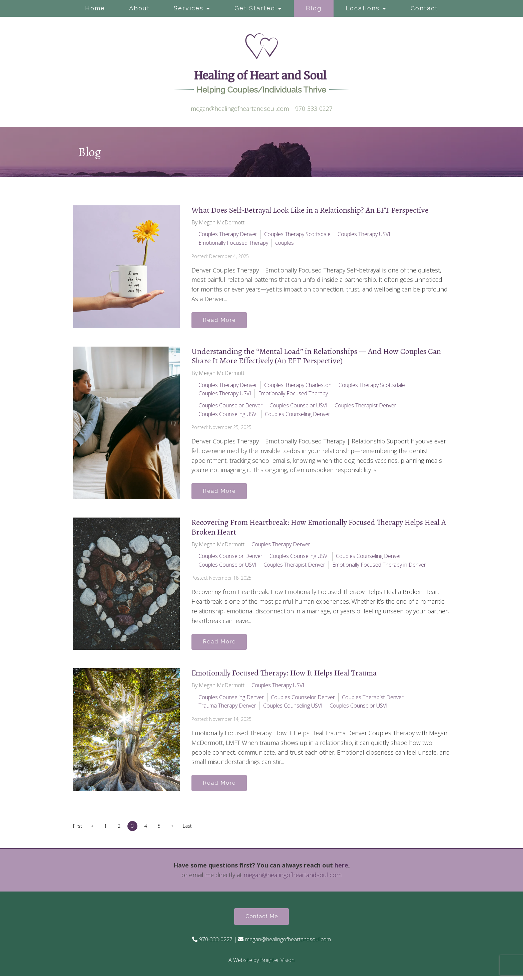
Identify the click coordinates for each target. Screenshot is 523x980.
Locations (363, 8)
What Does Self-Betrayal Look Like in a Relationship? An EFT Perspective (310, 210)
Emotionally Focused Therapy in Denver (379, 566)
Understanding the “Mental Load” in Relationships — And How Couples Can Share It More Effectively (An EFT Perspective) (316, 357)
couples (285, 243)
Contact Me (262, 920)
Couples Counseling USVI (228, 415)
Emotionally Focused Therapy (233, 243)
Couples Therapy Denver (228, 234)
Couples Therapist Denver (365, 406)
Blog (314, 8)
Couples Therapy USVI (364, 234)
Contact (424, 8)
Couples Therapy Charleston (298, 386)
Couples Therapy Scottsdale (297, 234)
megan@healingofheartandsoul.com (240, 109)
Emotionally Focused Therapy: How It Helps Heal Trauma (284, 675)
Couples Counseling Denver (298, 415)
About (139, 8)
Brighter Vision (277, 964)
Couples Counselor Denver (230, 406)
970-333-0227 (314, 109)
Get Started (255, 8)
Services (189, 8)
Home (95, 8)
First (78, 829)
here (341, 868)
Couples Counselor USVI (299, 406)
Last (191, 829)
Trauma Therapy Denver (227, 708)
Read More (220, 320)
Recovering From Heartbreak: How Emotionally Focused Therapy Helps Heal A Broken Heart (319, 528)
